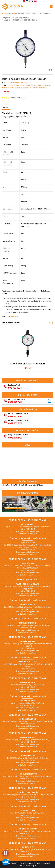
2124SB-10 (14, 317)
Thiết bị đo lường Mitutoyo (20, 18)
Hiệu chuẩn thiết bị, (8, 88)
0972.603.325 (15, 423)
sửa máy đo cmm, (44, 85)
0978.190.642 (15, 438)
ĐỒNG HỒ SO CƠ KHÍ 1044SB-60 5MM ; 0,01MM (28, 364)
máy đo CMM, (28, 88)
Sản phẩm (11, 14)
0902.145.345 (15, 402)
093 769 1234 (15, 388)
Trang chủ (5, 18)
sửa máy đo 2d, (22, 85)
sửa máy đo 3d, (33, 85)
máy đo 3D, (19, 88)
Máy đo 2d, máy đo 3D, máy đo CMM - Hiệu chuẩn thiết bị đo (22, 485)
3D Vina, (36, 88)
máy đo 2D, (12, 85)
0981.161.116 (15, 417)
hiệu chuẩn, (43, 88)
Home (4, 14)
